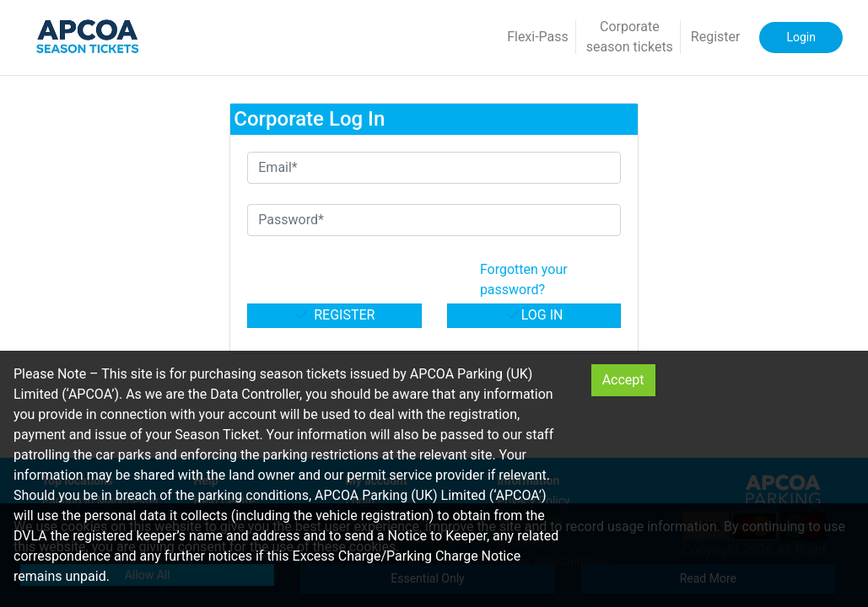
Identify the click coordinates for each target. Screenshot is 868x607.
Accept (623, 380)
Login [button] (801, 37)
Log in (534, 315)
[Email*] (434, 168)
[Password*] (434, 220)
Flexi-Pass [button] (538, 37)
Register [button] (716, 37)
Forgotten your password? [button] (524, 279)
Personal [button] (608, 117)
